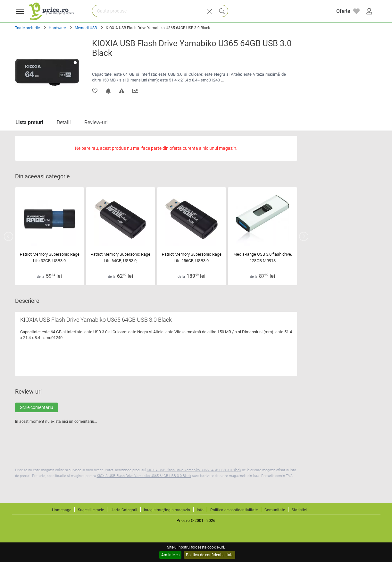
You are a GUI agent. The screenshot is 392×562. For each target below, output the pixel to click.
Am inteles (170, 555)
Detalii (64, 122)
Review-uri (96, 122)
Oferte (343, 11)
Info (200, 510)
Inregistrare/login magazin (167, 510)
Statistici (299, 510)
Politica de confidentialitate (210, 555)
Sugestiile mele (91, 510)
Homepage (62, 510)
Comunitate (275, 510)
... (222, 80)
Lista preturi (29, 122)
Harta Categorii (124, 510)
